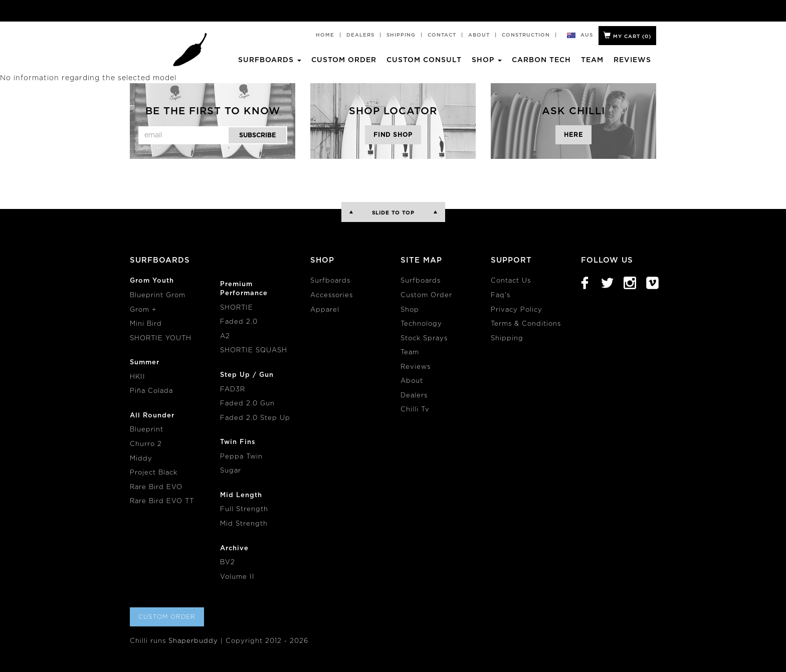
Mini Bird (146, 324)
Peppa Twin (241, 457)
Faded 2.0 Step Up (255, 418)
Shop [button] (487, 60)
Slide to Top (393, 213)
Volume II (237, 577)
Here (573, 135)
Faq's (501, 295)
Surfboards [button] (270, 60)
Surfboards (330, 281)
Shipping (401, 35)
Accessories (332, 295)
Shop (410, 310)
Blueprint (147, 430)
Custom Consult (424, 60)
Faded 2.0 (239, 322)
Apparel (325, 310)
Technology (421, 324)
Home (325, 35)
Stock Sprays (424, 339)
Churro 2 (146, 444)
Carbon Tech (541, 60)
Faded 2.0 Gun (247, 404)
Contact (442, 35)
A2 (225, 337)
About (479, 35)
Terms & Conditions (526, 324)
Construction (526, 35)
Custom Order (344, 60)
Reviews (632, 60)
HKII (138, 377)
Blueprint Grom (158, 295)
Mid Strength (244, 524)
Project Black (154, 473)
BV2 (228, 563)
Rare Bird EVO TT (162, 501)
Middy (141, 459)
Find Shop (393, 135)
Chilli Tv (415, 410)
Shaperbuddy (193, 641)
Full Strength (244, 509)
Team (592, 60)
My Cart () (627, 35)
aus (587, 35)
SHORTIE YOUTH (161, 339)
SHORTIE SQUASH (254, 351)
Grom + (143, 310)
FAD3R (233, 390)
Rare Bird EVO (156, 487)
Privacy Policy (517, 310)
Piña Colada (151, 391)
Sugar (231, 471)
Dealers (360, 35)
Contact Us (511, 281)
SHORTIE (237, 308)
